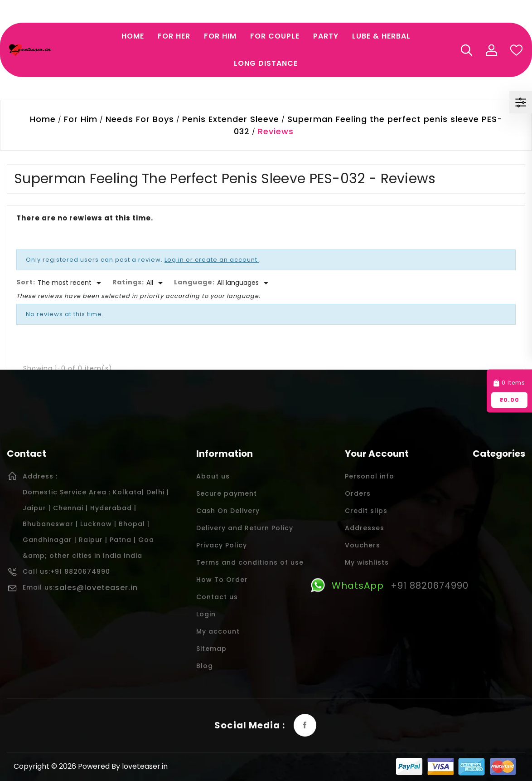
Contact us (217, 597)
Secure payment (227, 493)
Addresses (365, 528)
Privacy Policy (222, 545)
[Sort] (71, 283)
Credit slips (366, 511)
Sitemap (211, 649)
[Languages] (244, 283)
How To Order (222, 580)
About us (213, 476)
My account (218, 631)
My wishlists (367, 562)
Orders (358, 493)
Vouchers (363, 545)
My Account (491, 50)
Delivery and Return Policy (245, 528)
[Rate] (156, 283)
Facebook (305, 725)
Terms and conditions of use (250, 562)
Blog (205, 666)
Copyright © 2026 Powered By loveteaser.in (91, 766)
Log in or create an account (212, 260)
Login (206, 614)
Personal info (370, 476)
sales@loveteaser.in (96, 588)
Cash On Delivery (228, 511)
